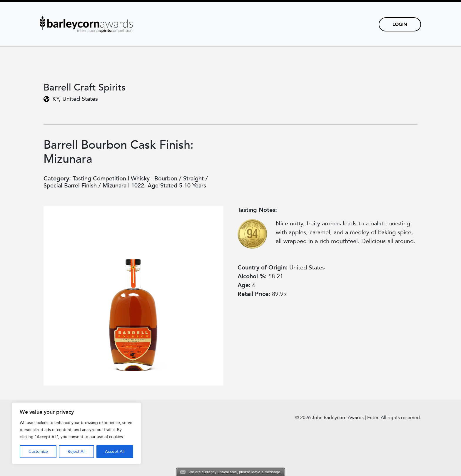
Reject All (76, 451)
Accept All (115, 451)
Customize (38, 451)
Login (400, 24)
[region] (76, 433)
